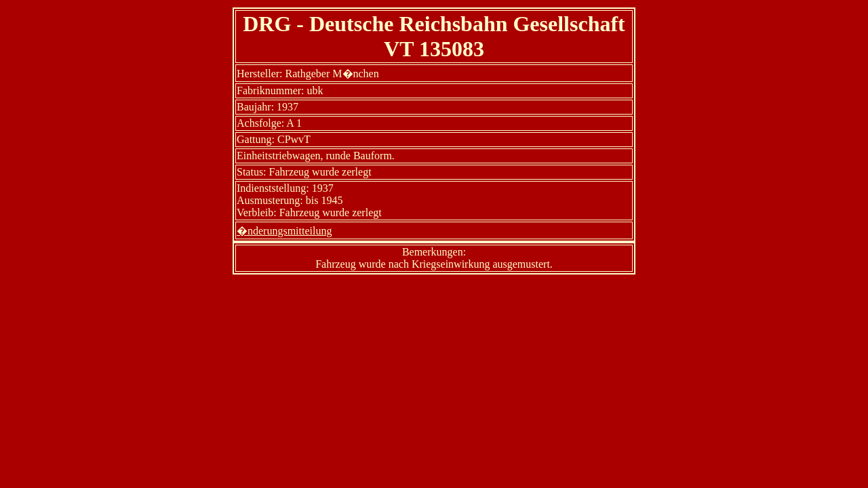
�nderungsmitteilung (284, 231)
